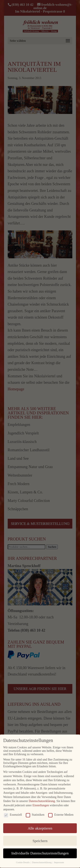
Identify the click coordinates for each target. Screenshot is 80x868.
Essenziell (13, 812)
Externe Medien (61, 812)
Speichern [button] (40, 838)
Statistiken (35, 812)
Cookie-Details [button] (23, 859)
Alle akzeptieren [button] (40, 825)
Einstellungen (41, 802)
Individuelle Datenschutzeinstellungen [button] (40, 850)
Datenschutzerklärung (42, 798)
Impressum (59, 859)
